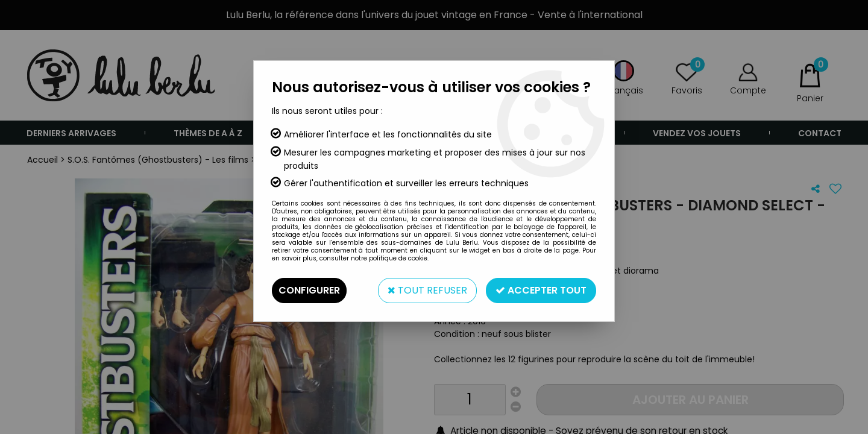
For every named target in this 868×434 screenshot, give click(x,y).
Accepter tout (541, 290)
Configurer (309, 290)
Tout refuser (427, 290)
